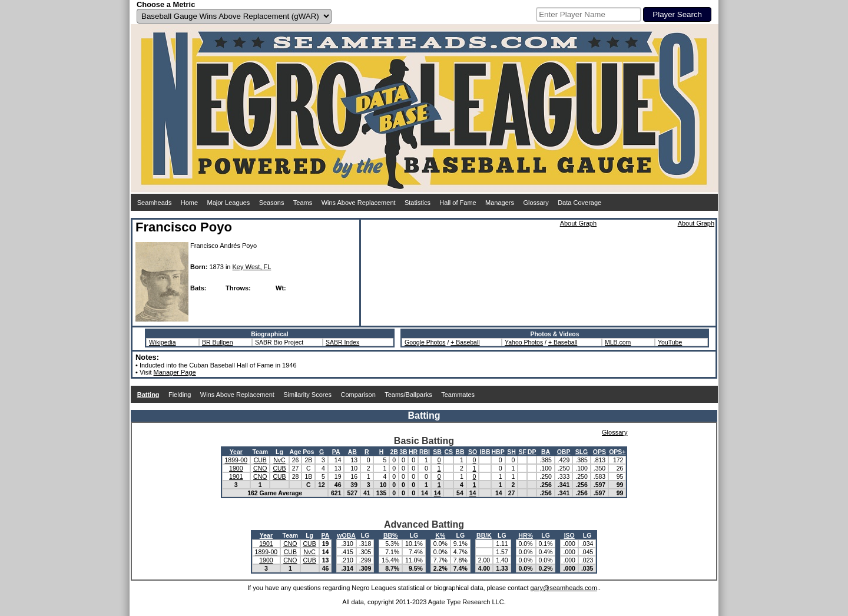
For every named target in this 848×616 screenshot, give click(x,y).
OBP (564, 452)
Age (296, 452)
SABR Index (342, 342)
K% (440, 535)
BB (460, 452)
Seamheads (155, 203)
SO (473, 452)
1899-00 (236, 460)
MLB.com (618, 342)
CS (448, 452)
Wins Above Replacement (359, 203)
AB (352, 452)
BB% (391, 535)
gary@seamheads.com (564, 588)
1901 (236, 476)
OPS (599, 452)
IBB (485, 452)
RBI (425, 452)
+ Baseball (465, 342)
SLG (582, 452)
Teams (303, 203)
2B (394, 452)
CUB (260, 460)
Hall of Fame (458, 203)
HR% (526, 535)
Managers (500, 203)
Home (189, 203)
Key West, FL (252, 267)
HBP (498, 452)
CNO (260, 468)
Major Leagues (229, 203)
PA (336, 452)
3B (403, 452)
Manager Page (175, 372)
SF (522, 452)
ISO (569, 535)
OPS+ (617, 452)
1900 (236, 468)
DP (532, 452)
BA (546, 452)
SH (511, 452)
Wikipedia (163, 342)
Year (236, 452)
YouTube (670, 342)
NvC (279, 460)
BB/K (484, 535)
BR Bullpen (218, 342)
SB (437, 452)
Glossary (536, 203)
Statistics (418, 203)
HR (413, 452)
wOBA (346, 535)
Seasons (272, 203)
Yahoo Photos (524, 342)
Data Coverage (579, 203)
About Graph (578, 223)
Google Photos (425, 342)
